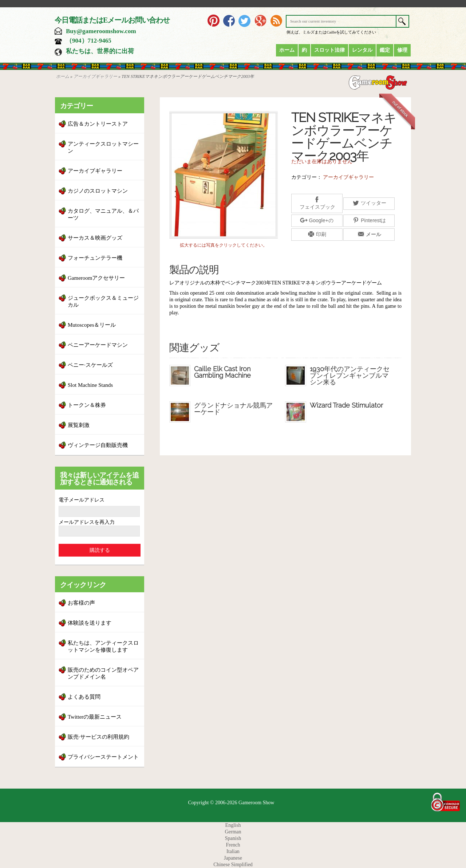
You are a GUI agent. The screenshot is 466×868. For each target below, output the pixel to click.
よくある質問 (84, 697)
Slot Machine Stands (90, 385)
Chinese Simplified (233, 865)
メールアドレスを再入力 (87, 522)
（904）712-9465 (89, 41)
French (233, 845)
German (233, 832)
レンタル (362, 50)
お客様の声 (81, 603)
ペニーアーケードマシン (98, 345)
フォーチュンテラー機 (95, 258)
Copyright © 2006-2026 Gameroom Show (231, 803)
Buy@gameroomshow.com (101, 31)
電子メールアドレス (82, 500)
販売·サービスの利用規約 (98, 737)
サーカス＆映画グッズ (95, 238)
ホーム (287, 50)
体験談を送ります (90, 623)
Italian (233, 851)
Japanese (233, 858)
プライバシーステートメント (103, 757)
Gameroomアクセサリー (96, 278)
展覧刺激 (79, 425)
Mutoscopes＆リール (92, 325)
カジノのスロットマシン (98, 191)
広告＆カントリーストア (98, 124)
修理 (402, 50)
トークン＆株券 (87, 405)
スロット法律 (329, 50)
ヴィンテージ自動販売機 (98, 445)
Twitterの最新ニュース (95, 717)
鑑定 (385, 50)
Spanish (233, 838)
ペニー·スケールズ (90, 365)
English (233, 825)
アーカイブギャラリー (95, 76)
